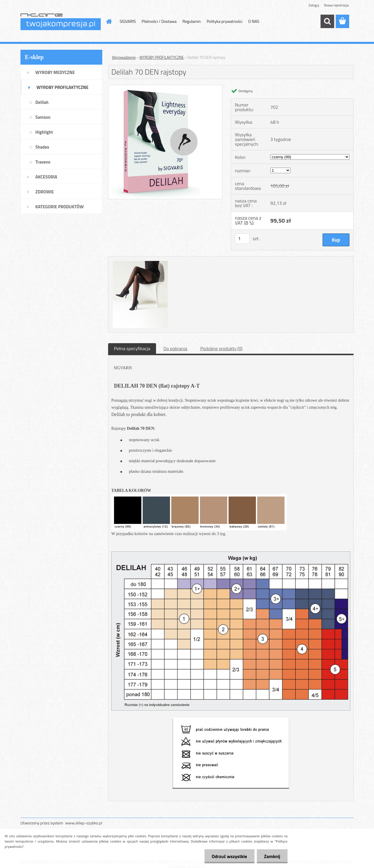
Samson (43, 117)
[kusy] (242, 239)
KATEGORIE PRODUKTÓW (59, 207)
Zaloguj (314, 5)
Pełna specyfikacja (132, 348)
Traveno (43, 162)
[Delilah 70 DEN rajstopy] (165, 87)
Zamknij (272, 856)
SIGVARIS (128, 21)
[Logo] (61, 22)
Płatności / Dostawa (159, 21)
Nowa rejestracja (336, 5)
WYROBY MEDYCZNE (55, 72)
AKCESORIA (46, 177)
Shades (42, 147)
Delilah (42, 102)
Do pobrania (175, 348)
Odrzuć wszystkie (230, 856)
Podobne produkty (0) (221, 348)
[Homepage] (109, 21)
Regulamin (192, 21)
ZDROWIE (45, 192)
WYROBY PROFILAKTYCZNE (63, 87)
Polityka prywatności (224, 21)
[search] (327, 21)
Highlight (44, 132)
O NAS (254, 21)
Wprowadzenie (124, 57)
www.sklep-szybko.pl (84, 823)
